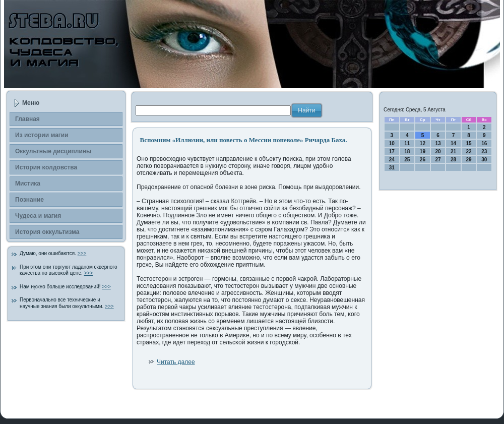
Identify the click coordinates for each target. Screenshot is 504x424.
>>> (82, 253)
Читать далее (176, 362)
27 (438, 160)
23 (484, 152)
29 (469, 160)
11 (407, 143)
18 (407, 152)
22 (469, 152)
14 (453, 143)
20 (438, 152)
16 (484, 143)
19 (423, 152)
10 (392, 143)
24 (392, 160)
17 (392, 152)
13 (438, 143)
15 (469, 143)
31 (392, 168)
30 (484, 160)
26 (423, 160)
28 (453, 160)
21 (453, 152)
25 (407, 160)
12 (423, 143)
